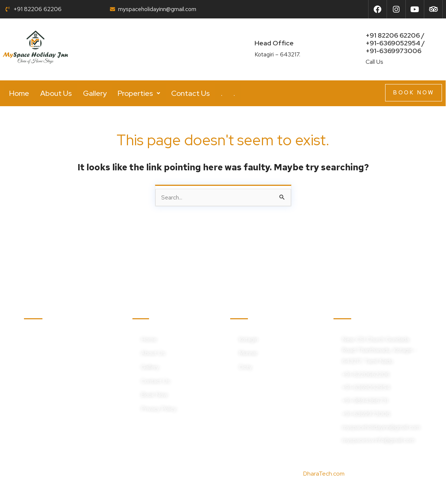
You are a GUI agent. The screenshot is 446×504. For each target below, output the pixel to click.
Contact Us (191, 93)
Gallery (95, 93)
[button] (139, 93)
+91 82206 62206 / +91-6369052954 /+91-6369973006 (395, 43)
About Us (56, 93)
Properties (139, 93)
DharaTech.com (324, 474)
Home (19, 93)
